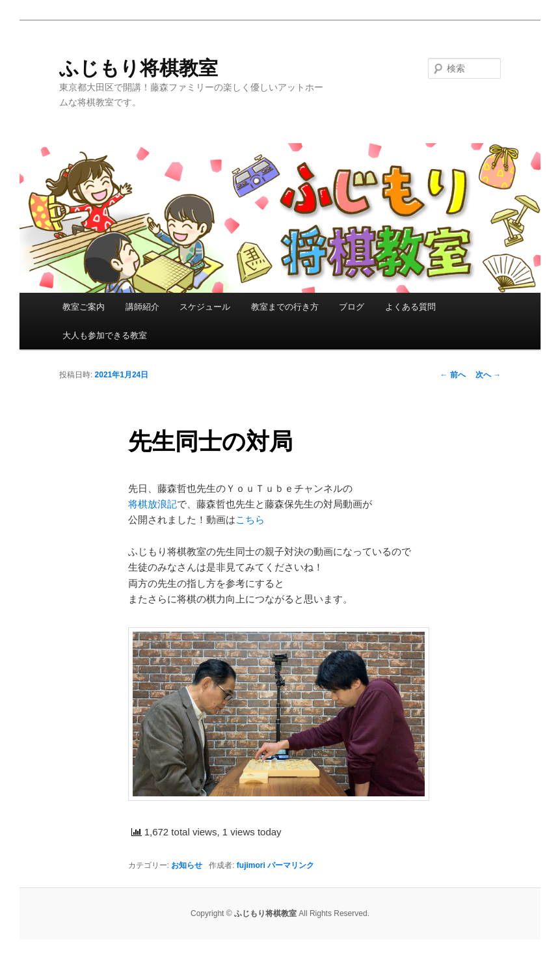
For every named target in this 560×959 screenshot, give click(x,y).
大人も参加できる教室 (105, 335)
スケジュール (205, 307)
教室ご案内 (84, 307)
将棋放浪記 (153, 504)
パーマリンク (291, 865)
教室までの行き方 (285, 307)
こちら (250, 520)
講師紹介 (142, 307)
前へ (452, 375)
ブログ (352, 307)
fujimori (251, 865)
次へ (488, 375)
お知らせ (187, 865)
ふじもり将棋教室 (139, 68)
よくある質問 (410, 307)
